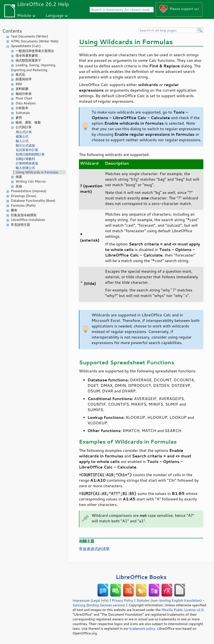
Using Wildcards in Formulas (37, 172)
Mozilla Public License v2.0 (182, 610)
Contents (12, 31)
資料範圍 (22, 89)
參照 (19, 117)
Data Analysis (26, 103)
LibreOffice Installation (28, 220)
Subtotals (23, 113)
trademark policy (142, 628)
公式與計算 (24, 127)
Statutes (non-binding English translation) (169, 600)
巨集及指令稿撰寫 (24, 215)
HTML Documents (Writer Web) (35, 41)
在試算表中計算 (27, 150)
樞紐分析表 (24, 94)
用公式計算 (24, 132)
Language (55, 15)
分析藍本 (22, 108)
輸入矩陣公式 (25, 168)
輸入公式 (22, 141)
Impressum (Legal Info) (91, 600)
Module (24, 15)
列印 (19, 84)
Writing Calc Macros (31, 181)
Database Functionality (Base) (33, 201)
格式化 (20, 74)
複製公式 (22, 136)
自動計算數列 (25, 159)
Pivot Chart (24, 98)
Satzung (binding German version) (99, 605)
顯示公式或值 (25, 145)
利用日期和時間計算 (30, 154)
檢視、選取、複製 (28, 122)
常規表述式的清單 (94, 549)
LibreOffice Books (141, 577)
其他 (19, 186)
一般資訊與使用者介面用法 (35, 51)
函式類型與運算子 (28, 60)
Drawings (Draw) (24, 196)
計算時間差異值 (27, 163)
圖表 (14, 210)
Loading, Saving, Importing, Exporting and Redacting (34, 68)
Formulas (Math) (23, 205)
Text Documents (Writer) (29, 36)
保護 (19, 177)
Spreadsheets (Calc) (26, 46)
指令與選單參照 (27, 55)
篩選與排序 (24, 79)
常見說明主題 (20, 225)
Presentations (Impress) (29, 191)
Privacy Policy (122, 600)
